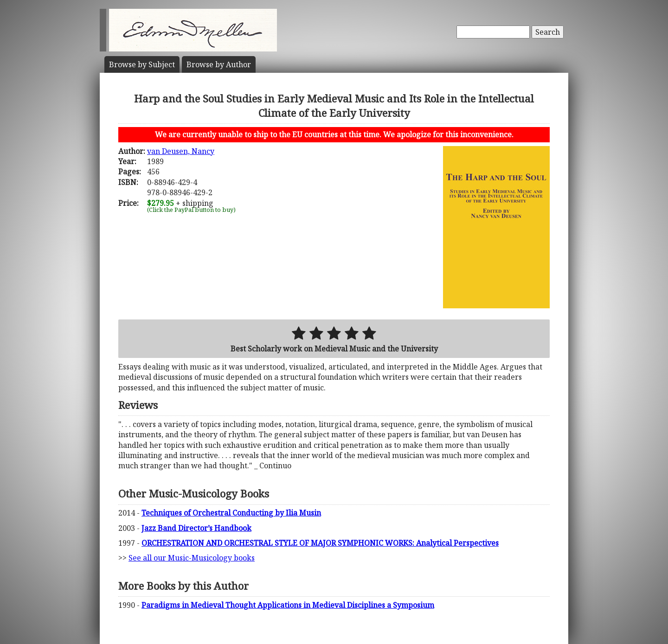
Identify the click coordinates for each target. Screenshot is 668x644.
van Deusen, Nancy (181, 151)
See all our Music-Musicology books (192, 558)
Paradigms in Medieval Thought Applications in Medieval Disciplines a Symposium (288, 605)
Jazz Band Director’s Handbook (196, 528)
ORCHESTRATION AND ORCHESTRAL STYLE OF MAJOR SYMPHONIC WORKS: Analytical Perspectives (320, 543)
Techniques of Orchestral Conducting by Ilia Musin (231, 513)
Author (219, 64)
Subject (142, 64)
